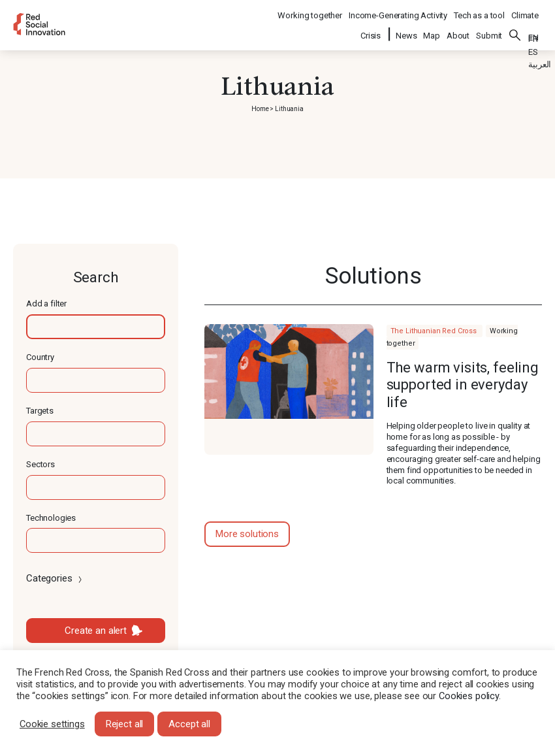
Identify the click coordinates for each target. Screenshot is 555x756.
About (458, 27)
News (406, 27)
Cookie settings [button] (52, 724)
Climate (525, 10)
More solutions (247, 534)
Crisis (371, 27)
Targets (40, 411)
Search (515, 27)
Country (40, 357)
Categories (55, 578)
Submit (489, 27)
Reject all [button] (125, 724)
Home (260, 109)
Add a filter (46, 304)
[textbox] (96, 327)
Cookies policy (469, 696)
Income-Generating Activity (398, 10)
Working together (310, 10)
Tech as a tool (479, 10)
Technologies (51, 518)
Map (432, 27)
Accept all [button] (189, 724)
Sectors (40, 464)
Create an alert (96, 631)
